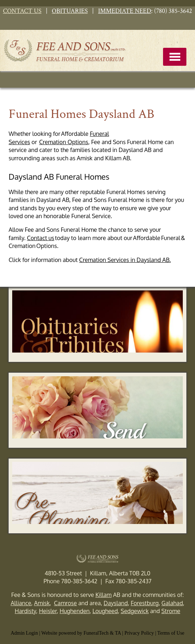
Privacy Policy (139, 633)
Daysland (116, 603)
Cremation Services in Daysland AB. (125, 260)
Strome (171, 611)
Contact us (41, 238)
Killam (104, 595)
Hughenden (75, 611)
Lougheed (105, 611)
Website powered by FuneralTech (75, 633)
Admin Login (24, 633)
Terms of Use (171, 633)
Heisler (48, 611)
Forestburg (145, 603)
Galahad (172, 603)
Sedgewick (135, 611)
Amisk (42, 603)
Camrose (65, 603)
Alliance (21, 603)
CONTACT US (22, 11)
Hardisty (25, 611)
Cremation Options (64, 142)
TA (118, 633)
